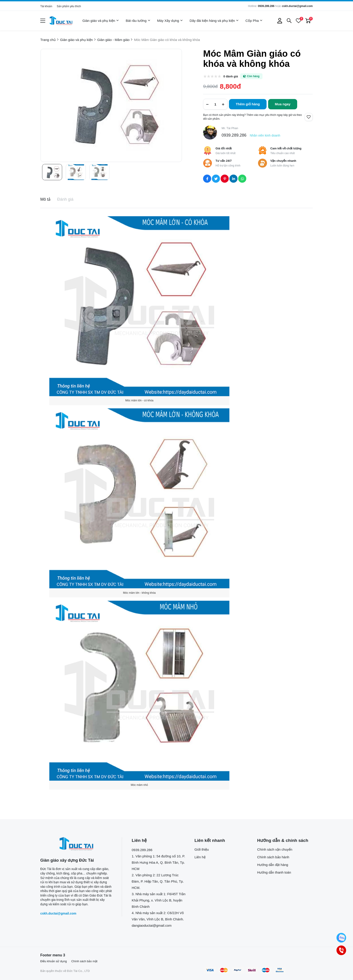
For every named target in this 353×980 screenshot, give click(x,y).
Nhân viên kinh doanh (265, 135)
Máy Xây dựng (170, 21)
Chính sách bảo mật (84, 961)
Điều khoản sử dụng (54, 961)
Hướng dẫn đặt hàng (273, 865)
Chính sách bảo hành (273, 857)
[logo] (61, 21)
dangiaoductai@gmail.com (152, 925)
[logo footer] (76, 844)
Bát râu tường (138, 21)
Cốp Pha (254, 21)
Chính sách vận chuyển (275, 849)
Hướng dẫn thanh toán (274, 872)
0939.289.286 (266, 6)
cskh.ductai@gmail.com (297, 6)
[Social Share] (207, 179)
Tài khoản (46, 6)
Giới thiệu (202, 849)
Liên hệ (200, 857)
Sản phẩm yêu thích (69, 6)
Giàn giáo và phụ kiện (101, 21)
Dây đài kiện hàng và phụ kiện (214, 21)
